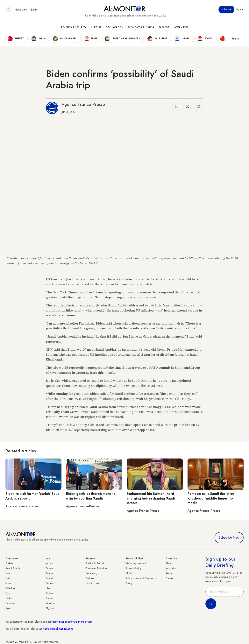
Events (34, 11)
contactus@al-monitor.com (58, 629)
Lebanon (10, 603)
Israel (8, 583)
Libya (48, 588)
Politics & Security (74, 29)
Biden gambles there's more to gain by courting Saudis (91, 496)
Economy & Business (141, 29)
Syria (8, 608)
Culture (96, 29)
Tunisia (49, 598)
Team (169, 573)
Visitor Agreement (136, 563)
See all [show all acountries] (236, 41)
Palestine (10, 588)
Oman (49, 568)
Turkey (9, 563)
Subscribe (226, 11)
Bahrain (50, 573)
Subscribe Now (229, 538)
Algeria (50, 608)
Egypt (8, 593)
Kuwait (49, 578)
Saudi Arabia (13, 568)
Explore (164, 29)
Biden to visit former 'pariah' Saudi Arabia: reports (33, 496)
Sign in (240, 11)
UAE (8, 578)
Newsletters (21, 11)
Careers (170, 578)
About (169, 563)
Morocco (51, 603)
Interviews (181, 29)
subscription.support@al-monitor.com (72, 622)
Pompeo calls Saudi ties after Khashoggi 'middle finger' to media (211, 498)
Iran (8, 573)
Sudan (49, 593)
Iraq (48, 558)
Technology (114, 29)
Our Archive (92, 583)
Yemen (49, 583)
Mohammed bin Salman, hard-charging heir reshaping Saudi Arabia (151, 498)
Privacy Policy (133, 568)
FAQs (129, 573)
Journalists (171, 568)
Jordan (49, 563)
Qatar (9, 598)
